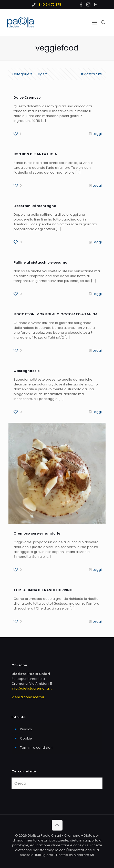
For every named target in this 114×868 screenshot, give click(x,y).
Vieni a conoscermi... (29, 697)
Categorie (23, 74)
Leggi (97, 134)
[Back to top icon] (57, 825)
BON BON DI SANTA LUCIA (35, 154)
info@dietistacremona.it (32, 688)
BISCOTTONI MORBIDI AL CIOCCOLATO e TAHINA (55, 314)
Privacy (26, 729)
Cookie (26, 738)
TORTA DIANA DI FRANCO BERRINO (43, 590)
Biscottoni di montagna (35, 206)
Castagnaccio (27, 371)
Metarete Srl (84, 855)
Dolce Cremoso (27, 98)
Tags (42, 74)
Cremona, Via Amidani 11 (32, 684)
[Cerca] (57, 783)
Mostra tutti (91, 74)
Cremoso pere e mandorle (37, 533)
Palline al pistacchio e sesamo (40, 262)
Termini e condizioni (37, 748)
